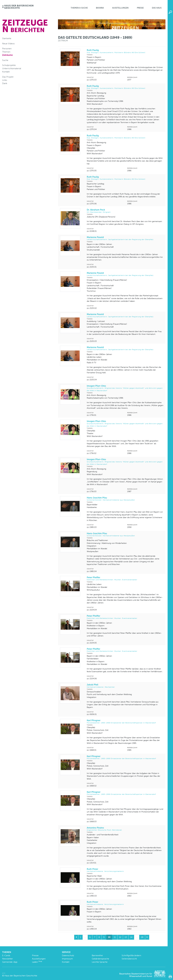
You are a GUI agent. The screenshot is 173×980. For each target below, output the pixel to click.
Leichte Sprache (100, 962)
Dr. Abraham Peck (125, 211)
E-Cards (6, 955)
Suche (5, 60)
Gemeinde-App (10, 962)
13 (126, 937)
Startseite (7, 38)
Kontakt (6, 72)
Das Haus (157, 8)
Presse (140, 8)
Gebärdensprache (100, 959)
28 (142, 937)
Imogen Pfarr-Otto (125, 388)
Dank (5, 83)
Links (5, 80)
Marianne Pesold (125, 238)
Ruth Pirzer (125, 870)
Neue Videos (8, 44)
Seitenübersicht (129, 959)
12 (120, 937)
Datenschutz (68, 955)
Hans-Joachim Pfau (125, 499)
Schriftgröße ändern (131, 955)
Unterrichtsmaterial (12, 68)
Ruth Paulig (125, 51)
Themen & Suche (79, 8)
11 (115, 937)
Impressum (67, 959)
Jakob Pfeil (125, 686)
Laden (37, 962)
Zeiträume (7, 55)
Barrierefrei (97, 955)
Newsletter (8, 959)
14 (131, 937)
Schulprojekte (9, 65)
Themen (6, 52)
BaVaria (100, 8)
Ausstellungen (120, 8)
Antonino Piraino (125, 829)
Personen (7, 49)
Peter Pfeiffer (125, 579)
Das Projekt (8, 77)
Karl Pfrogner (125, 721)
